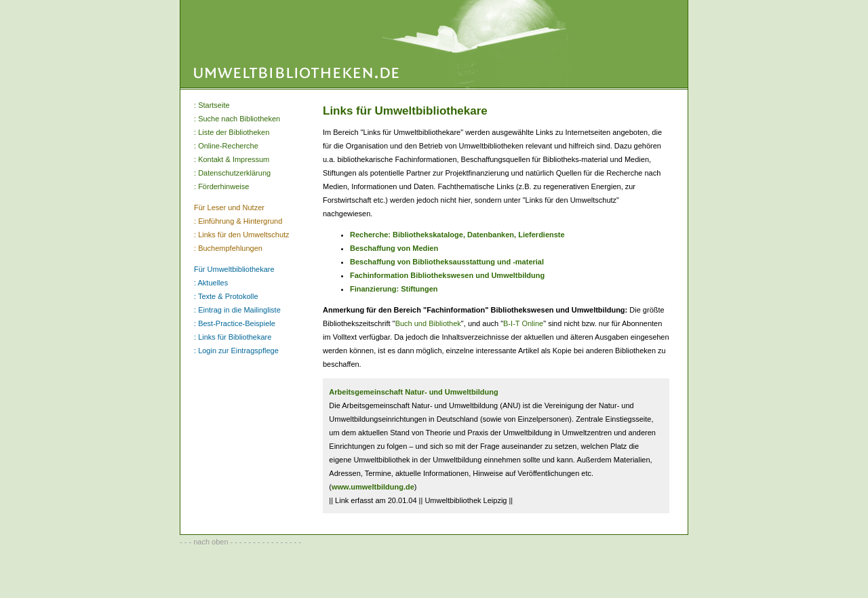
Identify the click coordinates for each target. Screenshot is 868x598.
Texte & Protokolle (228, 296)
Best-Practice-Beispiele (237, 323)
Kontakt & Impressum (234, 159)
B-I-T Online (523, 323)
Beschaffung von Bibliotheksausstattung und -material (447, 262)
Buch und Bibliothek (428, 323)
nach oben (211, 542)
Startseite (214, 105)
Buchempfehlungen (230, 248)
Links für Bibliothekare (235, 337)
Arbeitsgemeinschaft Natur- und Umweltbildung (413, 392)
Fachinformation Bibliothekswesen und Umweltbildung (447, 275)
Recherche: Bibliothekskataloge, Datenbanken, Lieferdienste (457, 235)
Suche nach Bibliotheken (239, 119)
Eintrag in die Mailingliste (239, 310)
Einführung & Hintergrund (240, 221)
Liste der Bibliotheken (234, 132)
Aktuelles (213, 283)
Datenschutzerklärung (234, 173)
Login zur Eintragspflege (238, 351)
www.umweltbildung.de (373, 487)
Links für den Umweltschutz (244, 235)
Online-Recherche (228, 146)
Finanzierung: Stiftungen (394, 289)
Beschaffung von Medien (394, 248)
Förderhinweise (223, 186)
